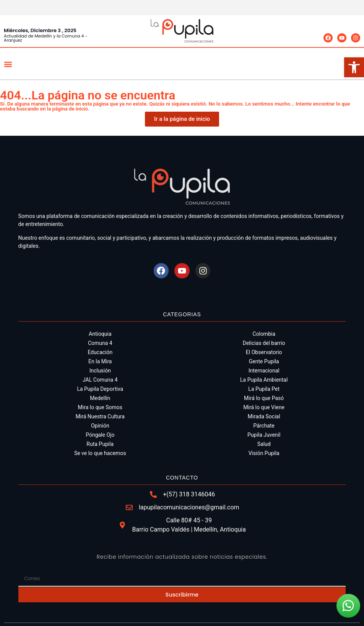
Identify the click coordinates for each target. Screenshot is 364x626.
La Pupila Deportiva (100, 389)
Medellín (100, 398)
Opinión (100, 426)
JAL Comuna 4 (100, 380)
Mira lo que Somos (100, 407)
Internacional (264, 371)
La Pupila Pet (264, 389)
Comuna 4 (100, 343)
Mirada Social (264, 416)
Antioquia (100, 334)
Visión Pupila (264, 453)
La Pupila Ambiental (264, 380)
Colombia (264, 334)
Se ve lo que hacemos (100, 453)
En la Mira (100, 361)
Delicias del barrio (264, 343)
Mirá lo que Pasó (264, 398)
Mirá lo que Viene (264, 407)
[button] (8, 64)
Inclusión (100, 371)
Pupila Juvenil (264, 435)
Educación (100, 352)
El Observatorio (264, 352)
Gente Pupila (264, 361)
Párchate (264, 426)
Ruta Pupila (100, 444)
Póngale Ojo (100, 435)
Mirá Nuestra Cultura (100, 416)
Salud (264, 444)
